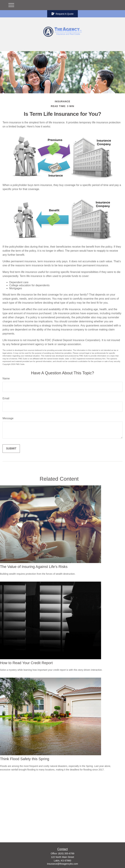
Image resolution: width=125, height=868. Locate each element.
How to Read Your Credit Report (26, 663)
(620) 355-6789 (66, 853)
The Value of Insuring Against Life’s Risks (34, 567)
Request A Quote (63, 14)
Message (8, 418)
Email (6, 398)
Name (6, 378)
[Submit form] (11, 449)
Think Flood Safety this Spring (25, 759)
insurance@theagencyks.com (62, 864)
